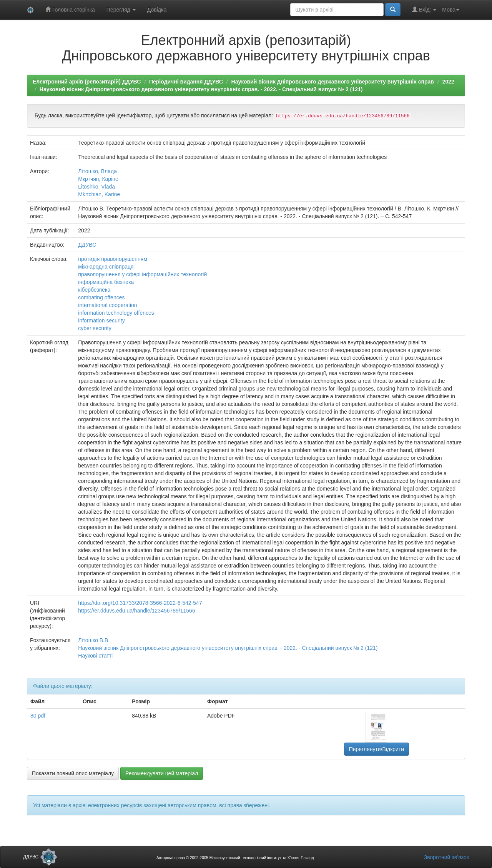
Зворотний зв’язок (446, 857)
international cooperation (107, 305)
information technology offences (116, 313)
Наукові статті (95, 656)
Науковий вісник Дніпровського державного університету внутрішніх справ (333, 82)
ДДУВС (87, 245)
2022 (448, 82)
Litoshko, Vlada (96, 187)
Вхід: (424, 9)
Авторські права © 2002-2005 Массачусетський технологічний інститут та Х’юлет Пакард (235, 858)
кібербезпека (94, 290)
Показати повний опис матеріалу (73, 773)
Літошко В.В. (94, 640)
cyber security (95, 328)
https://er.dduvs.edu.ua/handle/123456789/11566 (136, 611)
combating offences (101, 297)
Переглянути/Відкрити (376, 749)
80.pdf (38, 716)
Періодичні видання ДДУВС (186, 82)
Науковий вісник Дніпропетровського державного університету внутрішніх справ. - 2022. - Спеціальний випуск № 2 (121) (201, 89)
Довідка (157, 10)
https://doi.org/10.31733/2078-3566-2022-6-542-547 (140, 603)
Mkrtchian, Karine (99, 194)
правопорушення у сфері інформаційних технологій (142, 274)
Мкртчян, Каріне (98, 179)
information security (101, 320)
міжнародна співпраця (106, 267)
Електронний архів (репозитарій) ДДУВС (87, 82)
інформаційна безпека (106, 282)
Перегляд (121, 10)
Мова (451, 10)
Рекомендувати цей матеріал (162, 773)
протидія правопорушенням (113, 259)
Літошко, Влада (97, 171)
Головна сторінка (70, 9)
